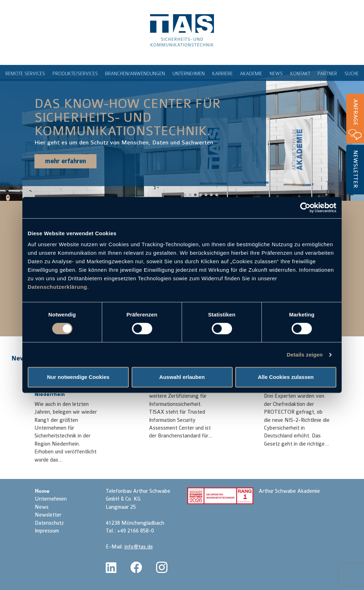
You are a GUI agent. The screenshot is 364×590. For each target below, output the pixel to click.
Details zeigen (305, 355)
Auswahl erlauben (182, 377)
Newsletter (355, 169)
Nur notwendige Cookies (78, 377)
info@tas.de (139, 547)
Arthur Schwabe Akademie (289, 491)
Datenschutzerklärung (57, 287)
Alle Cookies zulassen (286, 377)
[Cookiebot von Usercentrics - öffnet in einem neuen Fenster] (305, 208)
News (20, 358)
